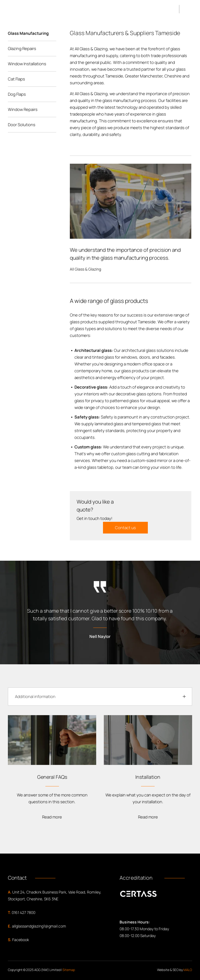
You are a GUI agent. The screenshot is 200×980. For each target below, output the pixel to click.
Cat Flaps (16, 79)
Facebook (21, 940)
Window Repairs (23, 109)
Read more (52, 817)
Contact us (125, 528)
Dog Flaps (17, 94)
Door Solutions (22, 125)
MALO (188, 970)
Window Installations (27, 64)
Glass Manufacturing (28, 33)
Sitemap (69, 970)
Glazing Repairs (22, 49)
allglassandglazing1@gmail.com (39, 926)
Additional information (35, 697)
